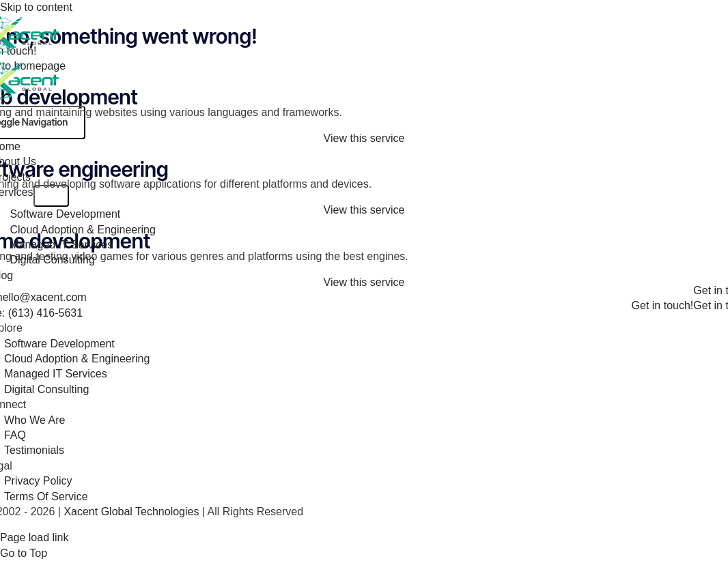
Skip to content (36, 7)
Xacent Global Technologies (133, 512)
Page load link (34, 537)
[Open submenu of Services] (51, 196)
